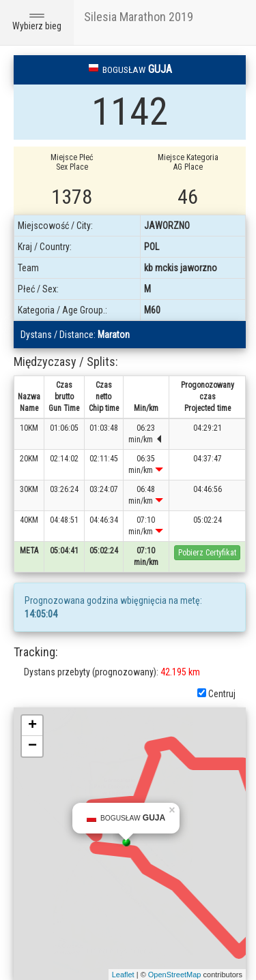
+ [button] (32, 726)
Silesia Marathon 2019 (139, 17)
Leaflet (123, 975)
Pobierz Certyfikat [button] (207, 553)
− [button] (32, 746)
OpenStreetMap (175, 975)
